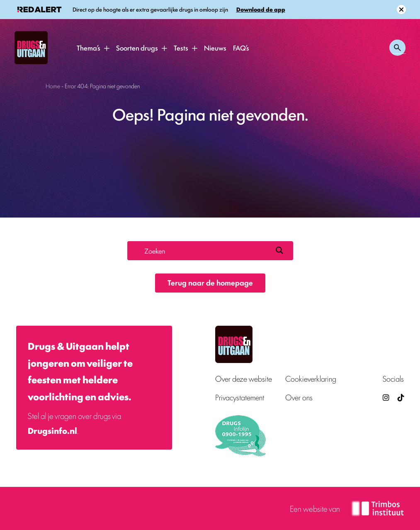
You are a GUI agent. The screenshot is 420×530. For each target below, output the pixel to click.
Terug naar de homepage (210, 282)
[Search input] (206, 250)
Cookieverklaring (311, 379)
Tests (181, 48)
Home (53, 86)
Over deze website (244, 379)
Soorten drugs (137, 48)
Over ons (299, 397)
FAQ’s (241, 48)
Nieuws (215, 48)
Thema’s (89, 48)
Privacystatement (240, 397)
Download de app (261, 9)
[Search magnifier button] (279, 250)
